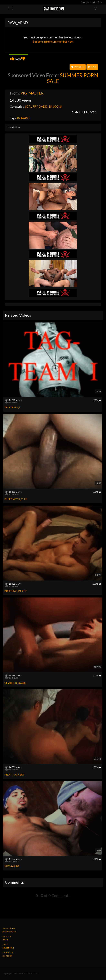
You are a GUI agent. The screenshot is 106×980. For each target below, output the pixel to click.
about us (7, 936)
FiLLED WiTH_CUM (16, 499)
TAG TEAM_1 (12, 407)
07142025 (24, 118)
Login (93, 2)
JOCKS (57, 106)
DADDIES (45, 106)
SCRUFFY (31, 106)
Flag (92, 67)
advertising (8, 948)
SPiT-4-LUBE (12, 866)
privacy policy (9, 931)
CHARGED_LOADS (15, 683)
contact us (8, 952)
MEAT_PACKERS (14, 774)
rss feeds (7, 956)
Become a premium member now (53, 42)
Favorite (78, 67)
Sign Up (85, 2)
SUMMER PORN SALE (73, 78)
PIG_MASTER (32, 93)
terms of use (9, 928)
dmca (5, 940)
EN (100, 2)
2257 (5, 944)
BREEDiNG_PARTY (15, 591)
